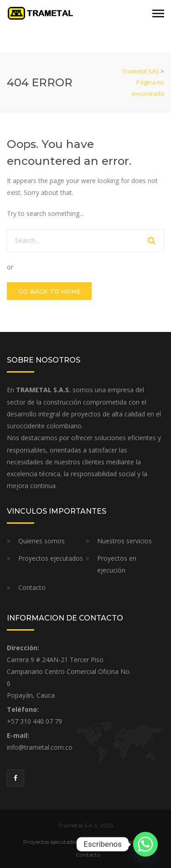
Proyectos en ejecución (117, 564)
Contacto (32, 587)
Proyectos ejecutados (51, 558)
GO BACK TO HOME (49, 291)
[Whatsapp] (145, 844)
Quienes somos (41, 541)
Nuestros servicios (124, 541)
